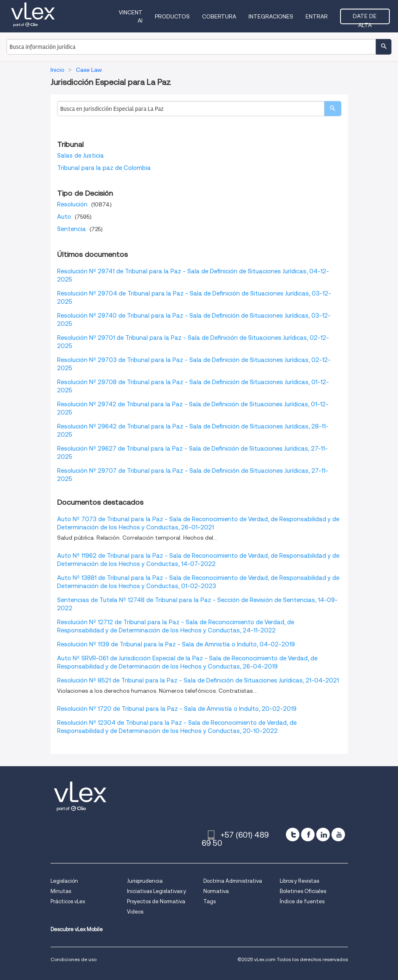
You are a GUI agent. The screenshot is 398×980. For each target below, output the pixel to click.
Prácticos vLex (68, 901)
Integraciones (271, 16)
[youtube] (338, 835)
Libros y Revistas (299, 881)
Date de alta (365, 18)
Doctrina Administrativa (233, 881)
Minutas (61, 891)
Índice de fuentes (302, 901)
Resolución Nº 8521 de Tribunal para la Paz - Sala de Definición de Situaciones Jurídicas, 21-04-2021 (198, 680)
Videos (135, 912)
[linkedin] (323, 835)
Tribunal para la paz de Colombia (104, 168)
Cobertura (219, 16)
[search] (333, 109)
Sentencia (71, 229)
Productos (172, 16)
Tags (209, 901)
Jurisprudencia (145, 881)
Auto (64, 217)
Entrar (317, 16)
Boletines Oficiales (303, 891)
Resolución (72, 204)
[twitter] (293, 835)
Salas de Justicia (81, 156)
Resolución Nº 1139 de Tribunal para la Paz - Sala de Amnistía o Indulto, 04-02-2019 (176, 644)
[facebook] (308, 835)
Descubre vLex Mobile (77, 929)
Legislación (64, 881)
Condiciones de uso (74, 959)
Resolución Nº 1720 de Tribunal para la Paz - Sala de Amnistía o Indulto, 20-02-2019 (177, 709)
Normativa (216, 891)
